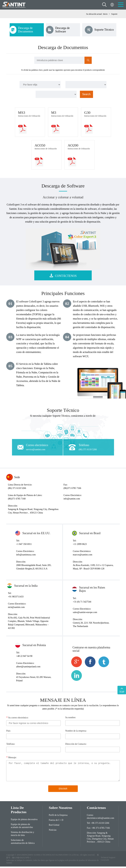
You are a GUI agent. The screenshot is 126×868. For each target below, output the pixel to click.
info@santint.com (72, 500)
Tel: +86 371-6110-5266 (98, 825)
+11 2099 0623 (80, 546)
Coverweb (105, 861)
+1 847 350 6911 (24, 546)
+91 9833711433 (16, 598)
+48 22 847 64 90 (24, 658)
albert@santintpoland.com (28, 668)
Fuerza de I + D (56, 822)
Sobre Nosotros (61, 809)
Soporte (114, 14)
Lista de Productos (19, 811)
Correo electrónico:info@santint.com (100, 818)
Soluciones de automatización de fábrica (23, 843)
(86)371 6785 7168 (17, 500)
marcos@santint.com (83, 556)
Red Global (54, 827)
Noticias (53, 832)
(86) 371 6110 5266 (17, 490)
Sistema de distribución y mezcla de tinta (22, 835)
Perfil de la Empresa (58, 817)
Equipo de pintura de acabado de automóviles (22, 827)
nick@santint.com (16, 609)
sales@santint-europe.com (85, 614)
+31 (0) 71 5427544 (82, 603)
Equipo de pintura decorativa (24, 821)
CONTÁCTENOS (63, 277)
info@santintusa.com (26, 556)
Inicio (105, 14)
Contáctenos (96, 809)
